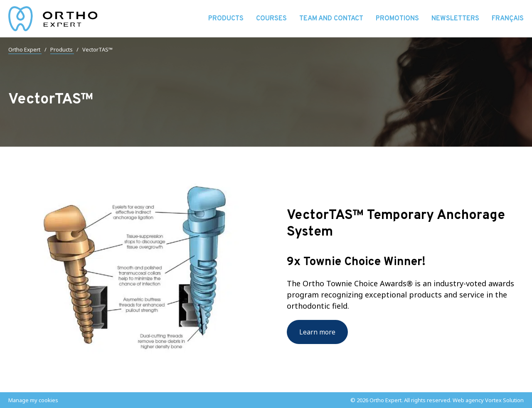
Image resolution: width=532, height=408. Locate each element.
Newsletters (455, 19)
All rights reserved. (428, 400)
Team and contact (331, 19)
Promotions (397, 19)
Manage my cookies (33, 400)
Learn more (317, 332)
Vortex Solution (504, 400)
